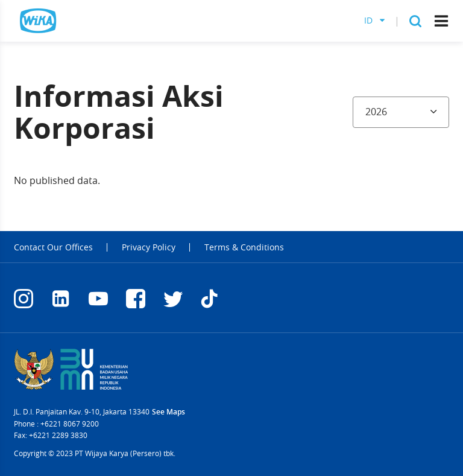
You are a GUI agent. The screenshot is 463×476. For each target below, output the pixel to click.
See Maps (169, 412)
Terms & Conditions (244, 247)
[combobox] (401, 112)
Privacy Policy (149, 247)
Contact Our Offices (53, 247)
